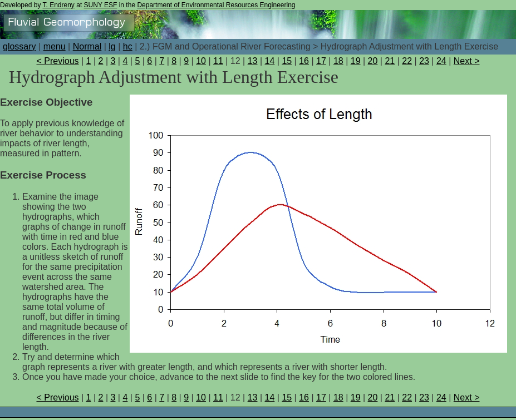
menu (55, 46)
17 (321, 61)
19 (356, 61)
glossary (19, 46)
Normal (87, 46)
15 (287, 61)
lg (112, 46)
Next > (467, 61)
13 (253, 61)
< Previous (57, 61)
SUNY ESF (101, 5)
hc (128, 46)
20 (373, 61)
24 (441, 61)
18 (338, 61)
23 (424, 61)
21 (390, 61)
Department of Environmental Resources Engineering (216, 5)
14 (270, 61)
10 (201, 61)
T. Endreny (59, 5)
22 (407, 61)
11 (218, 61)
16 (304, 61)
